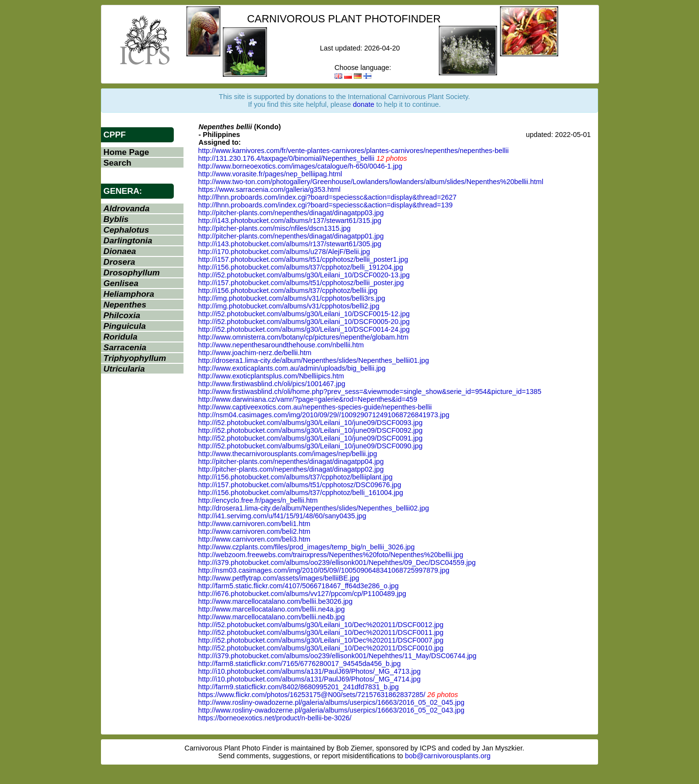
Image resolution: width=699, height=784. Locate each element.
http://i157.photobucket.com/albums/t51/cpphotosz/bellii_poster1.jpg (303, 259)
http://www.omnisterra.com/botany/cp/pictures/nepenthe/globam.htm (303, 337)
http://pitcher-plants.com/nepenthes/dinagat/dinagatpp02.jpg (291, 469)
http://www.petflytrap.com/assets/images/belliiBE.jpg (279, 578)
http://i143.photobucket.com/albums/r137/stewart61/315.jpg (290, 221)
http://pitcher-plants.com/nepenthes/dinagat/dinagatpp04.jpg (291, 461)
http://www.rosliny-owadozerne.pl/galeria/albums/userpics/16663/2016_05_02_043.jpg (331, 710)
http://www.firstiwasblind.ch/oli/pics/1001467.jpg (272, 384)
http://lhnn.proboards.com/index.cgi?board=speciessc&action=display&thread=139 (325, 205)
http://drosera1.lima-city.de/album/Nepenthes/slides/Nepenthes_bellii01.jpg (314, 360)
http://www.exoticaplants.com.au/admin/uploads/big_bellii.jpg (292, 368)
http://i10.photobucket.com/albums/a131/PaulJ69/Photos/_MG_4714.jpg (309, 679)
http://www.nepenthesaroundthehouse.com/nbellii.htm (281, 345)
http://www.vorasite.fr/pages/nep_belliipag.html (270, 174)
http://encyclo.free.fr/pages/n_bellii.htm (258, 500)
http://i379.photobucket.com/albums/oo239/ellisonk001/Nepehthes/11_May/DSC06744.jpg (337, 656)
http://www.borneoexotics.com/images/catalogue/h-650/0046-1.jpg (300, 166)
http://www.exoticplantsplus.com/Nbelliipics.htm (271, 376)
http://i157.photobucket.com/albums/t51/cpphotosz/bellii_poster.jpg (301, 283)
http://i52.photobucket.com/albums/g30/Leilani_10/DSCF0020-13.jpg (304, 275)
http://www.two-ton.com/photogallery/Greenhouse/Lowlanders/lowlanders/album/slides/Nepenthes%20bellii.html (371, 182)
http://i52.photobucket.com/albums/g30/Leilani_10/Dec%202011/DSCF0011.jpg (321, 632)
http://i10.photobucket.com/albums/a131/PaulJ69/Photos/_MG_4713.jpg (309, 671)
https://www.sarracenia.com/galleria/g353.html (269, 189)
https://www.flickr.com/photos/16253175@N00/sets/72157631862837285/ (312, 695)
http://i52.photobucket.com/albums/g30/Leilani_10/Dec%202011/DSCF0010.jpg (321, 648)
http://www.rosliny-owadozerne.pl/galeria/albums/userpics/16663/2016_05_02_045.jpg (331, 702)
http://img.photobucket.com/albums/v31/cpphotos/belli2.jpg (289, 306)
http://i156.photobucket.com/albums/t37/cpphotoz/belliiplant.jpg (295, 477)
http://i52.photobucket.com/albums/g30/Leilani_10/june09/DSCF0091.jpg (310, 438)
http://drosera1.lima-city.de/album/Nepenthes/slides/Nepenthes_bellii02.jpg (314, 508)
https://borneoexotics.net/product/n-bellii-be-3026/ (275, 718)
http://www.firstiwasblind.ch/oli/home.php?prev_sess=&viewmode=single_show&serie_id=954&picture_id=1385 (370, 392)
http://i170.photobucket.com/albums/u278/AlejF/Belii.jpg (284, 252)
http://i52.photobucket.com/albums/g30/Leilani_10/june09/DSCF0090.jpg (310, 446)
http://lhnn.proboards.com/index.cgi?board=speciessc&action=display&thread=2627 (327, 197)
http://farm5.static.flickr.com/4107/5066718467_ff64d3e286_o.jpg (298, 586)
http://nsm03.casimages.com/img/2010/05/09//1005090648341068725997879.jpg (324, 570)
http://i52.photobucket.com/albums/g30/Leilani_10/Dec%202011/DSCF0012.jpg (321, 625)
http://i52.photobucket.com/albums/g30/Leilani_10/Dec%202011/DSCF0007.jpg (321, 640)
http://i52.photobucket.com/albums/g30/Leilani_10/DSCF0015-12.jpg (304, 314)
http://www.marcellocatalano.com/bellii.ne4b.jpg (271, 617)
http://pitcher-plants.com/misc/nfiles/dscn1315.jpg (274, 228)
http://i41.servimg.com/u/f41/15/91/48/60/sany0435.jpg (282, 516)
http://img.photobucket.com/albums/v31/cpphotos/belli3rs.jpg (292, 298)
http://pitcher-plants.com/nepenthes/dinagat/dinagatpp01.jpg (291, 236)
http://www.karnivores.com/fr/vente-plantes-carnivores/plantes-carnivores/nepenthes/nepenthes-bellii (353, 151)
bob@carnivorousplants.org (448, 756)
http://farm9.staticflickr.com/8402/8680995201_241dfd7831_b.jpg (299, 687)
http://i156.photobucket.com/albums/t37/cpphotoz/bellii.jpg (288, 290)
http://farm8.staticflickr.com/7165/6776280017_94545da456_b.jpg (300, 664)
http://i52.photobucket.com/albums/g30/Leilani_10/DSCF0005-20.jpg (304, 322)
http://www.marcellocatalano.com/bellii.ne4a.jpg (271, 609)
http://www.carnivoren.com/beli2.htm (254, 531)
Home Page (126, 152)
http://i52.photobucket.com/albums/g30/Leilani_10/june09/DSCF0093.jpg (310, 423)
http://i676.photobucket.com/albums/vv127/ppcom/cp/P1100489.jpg (302, 594)
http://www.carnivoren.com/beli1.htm (254, 524)
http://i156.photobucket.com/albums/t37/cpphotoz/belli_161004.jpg (300, 493)
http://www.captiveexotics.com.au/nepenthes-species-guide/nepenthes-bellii (315, 407)
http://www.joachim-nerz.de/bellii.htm (255, 353)
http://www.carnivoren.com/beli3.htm (254, 539)
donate (364, 104)
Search (117, 163)
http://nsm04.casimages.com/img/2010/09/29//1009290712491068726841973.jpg (324, 415)
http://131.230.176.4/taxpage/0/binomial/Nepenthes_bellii (286, 158)
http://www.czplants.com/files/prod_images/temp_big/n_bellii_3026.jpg (306, 547)
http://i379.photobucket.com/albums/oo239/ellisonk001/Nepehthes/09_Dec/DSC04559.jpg (337, 562)
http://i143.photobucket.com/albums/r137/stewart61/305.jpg (290, 244)
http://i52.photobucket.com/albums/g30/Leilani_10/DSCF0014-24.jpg (304, 329)
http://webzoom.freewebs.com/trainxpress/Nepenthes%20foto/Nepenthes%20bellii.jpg (331, 555)
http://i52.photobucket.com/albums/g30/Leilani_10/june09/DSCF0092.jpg (310, 430)
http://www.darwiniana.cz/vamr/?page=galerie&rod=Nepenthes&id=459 (308, 399)
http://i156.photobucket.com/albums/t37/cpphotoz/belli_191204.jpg (300, 267)
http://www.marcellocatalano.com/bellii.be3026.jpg (275, 601)
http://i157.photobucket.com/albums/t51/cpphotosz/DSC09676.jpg (300, 485)
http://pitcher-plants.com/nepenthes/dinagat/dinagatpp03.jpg (291, 213)
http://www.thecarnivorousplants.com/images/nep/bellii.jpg (288, 454)
